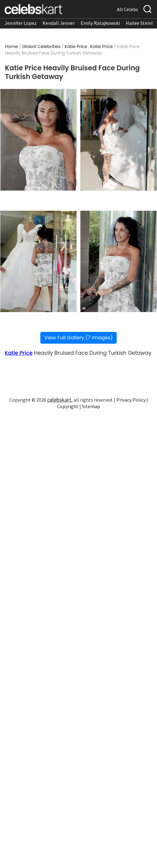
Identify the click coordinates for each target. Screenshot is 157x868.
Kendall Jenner (59, 23)
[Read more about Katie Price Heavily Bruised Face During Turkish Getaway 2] (119, 140)
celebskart (59, 400)
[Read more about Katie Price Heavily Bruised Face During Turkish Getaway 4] (119, 261)
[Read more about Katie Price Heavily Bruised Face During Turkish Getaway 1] (38, 140)
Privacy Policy (131, 400)
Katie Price (76, 46)
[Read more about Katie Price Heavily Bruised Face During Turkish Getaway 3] (38, 261)
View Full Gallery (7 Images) (79, 338)
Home (11, 46)
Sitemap (91, 406)
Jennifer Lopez (21, 23)
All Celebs (128, 9)
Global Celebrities (41, 46)
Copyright (68, 406)
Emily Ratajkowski (100, 23)
